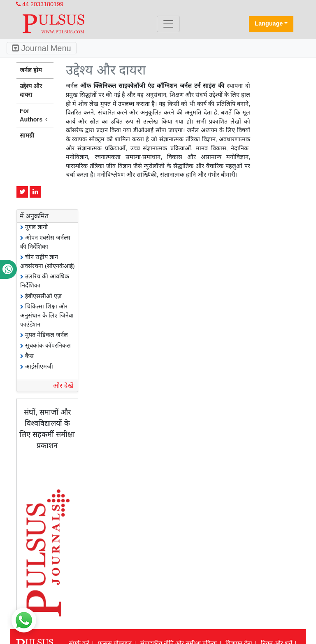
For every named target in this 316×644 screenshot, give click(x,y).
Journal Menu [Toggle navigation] (42, 48)
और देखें (63, 386)
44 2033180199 (40, 4)
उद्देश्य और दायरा (31, 91)
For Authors (35, 116)
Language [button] (269, 23)
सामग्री (27, 135)
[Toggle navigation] (168, 24)
